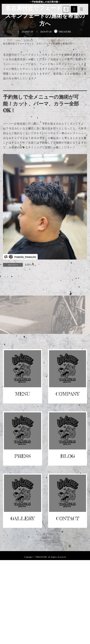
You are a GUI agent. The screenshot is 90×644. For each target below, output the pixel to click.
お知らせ (30, 264)
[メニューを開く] (82, 9)
